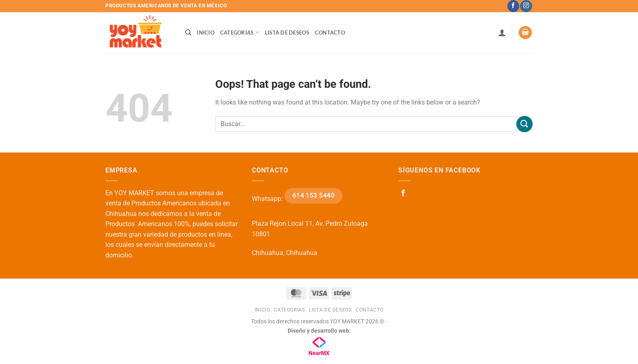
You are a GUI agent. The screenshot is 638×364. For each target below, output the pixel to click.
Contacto (330, 33)
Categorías (240, 32)
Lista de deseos (287, 33)
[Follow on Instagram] (526, 6)
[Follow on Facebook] (513, 6)
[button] (502, 33)
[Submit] (524, 124)
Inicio (206, 33)
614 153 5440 (314, 196)
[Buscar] (188, 33)
